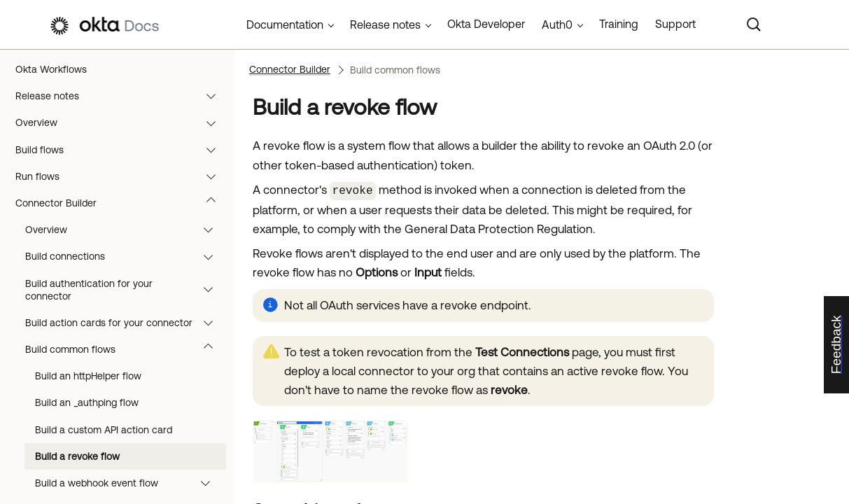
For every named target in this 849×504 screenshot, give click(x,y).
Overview (122, 122)
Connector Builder (122, 203)
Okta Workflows (51, 69)
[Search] (754, 24)
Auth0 (557, 24)
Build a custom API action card (104, 430)
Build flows (122, 150)
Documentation (285, 24)
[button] (214, 96)
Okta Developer (486, 24)
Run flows (122, 176)
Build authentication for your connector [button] (126, 290)
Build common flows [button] (126, 349)
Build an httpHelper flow (88, 376)
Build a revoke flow (77, 456)
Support (675, 24)
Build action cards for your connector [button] (126, 323)
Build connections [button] (126, 256)
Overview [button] (126, 230)
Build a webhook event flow (129, 483)
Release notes (122, 96)
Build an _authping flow (87, 402)
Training (619, 24)
